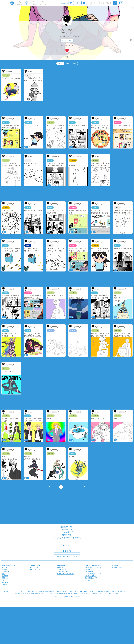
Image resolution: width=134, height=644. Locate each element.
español (5, 570)
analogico (71, 596)
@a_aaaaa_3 (68, 33)
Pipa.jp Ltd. (79, 596)
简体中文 (5, 576)
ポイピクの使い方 (35, 570)
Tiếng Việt (6, 572)
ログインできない (90, 576)
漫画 (74, 63)
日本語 (4, 584)
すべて (60, 63)
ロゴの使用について (91, 578)
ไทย (4, 580)
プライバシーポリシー (64, 572)
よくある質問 (89, 572)
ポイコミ (87, 580)
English (5, 567)
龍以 (67, 63)
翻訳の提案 (11, 565)
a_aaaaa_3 (67, 30)
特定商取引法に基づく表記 (66, 574)
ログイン (67, 545)
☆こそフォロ (67, 40)
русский (5, 582)
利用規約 (60, 567)
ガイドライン (61, 570)
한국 (4, 574)
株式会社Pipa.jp (117, 567)
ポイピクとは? (34, 567)
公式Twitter (89, 570)
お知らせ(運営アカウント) (93, 567)
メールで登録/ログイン (67, 556)
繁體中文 (5, 578)
